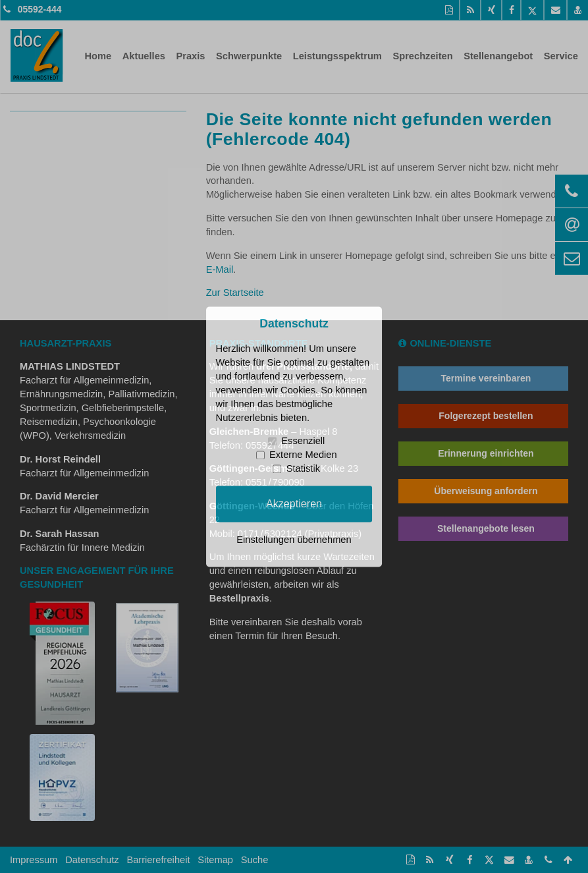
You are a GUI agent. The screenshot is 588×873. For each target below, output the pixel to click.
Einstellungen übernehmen (294, 540)
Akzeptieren (294, 503)
